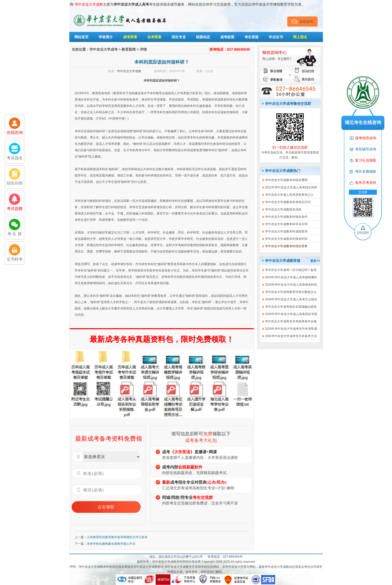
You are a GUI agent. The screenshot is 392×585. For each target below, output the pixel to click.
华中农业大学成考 (104, 49)
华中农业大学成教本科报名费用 (286, 180)
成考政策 (227, 37)
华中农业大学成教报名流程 (283, 209)
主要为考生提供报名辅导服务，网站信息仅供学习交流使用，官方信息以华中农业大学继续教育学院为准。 (190, 4)
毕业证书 (276, 37)
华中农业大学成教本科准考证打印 (288, 202)
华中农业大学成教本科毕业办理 (286, 224)
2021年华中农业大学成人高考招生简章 (291, 187)
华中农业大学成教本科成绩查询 (286, 231)
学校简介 (106, 37)
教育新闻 (129, 49)
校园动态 (203, 37)
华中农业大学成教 (129, 71)
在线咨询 (302, 22)
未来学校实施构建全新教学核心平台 (111, 544)
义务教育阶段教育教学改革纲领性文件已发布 (117, 537)
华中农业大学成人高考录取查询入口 (289, 195)
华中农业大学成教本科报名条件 (286, 217)
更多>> (315, 261)
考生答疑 (252, 37)
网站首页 (81, 37)
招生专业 (179, 37)
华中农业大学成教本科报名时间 (286, 239)
